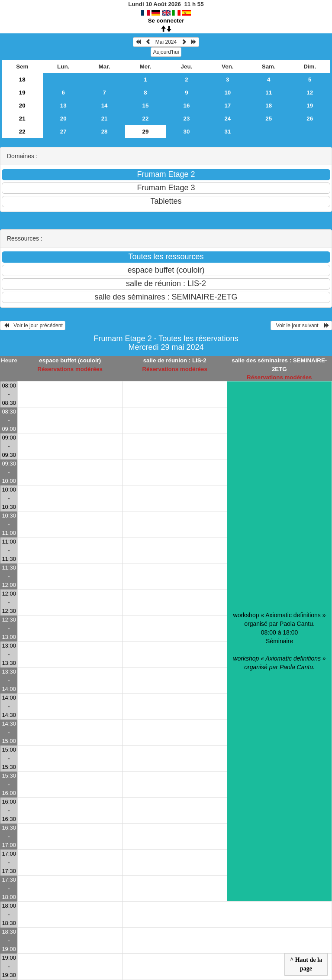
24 (227, 119)
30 (186, 132)
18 (22, 80)
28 (105, 132)
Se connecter (166, 21)
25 (269, 119)
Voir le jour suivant (301, 326)
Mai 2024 (166, 42)
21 (22, 119)
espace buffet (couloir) (70, 360)
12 (310, 93)
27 (63, 132)
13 (63, 106)
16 (186, 106)
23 (186, 119)
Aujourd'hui (166, 52)
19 (22, 93)
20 (22, 106)
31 (227, 132)
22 (146, 119)
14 (105, 106)
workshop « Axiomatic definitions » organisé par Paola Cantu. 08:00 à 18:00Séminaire (279, 641)
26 (310, 119)
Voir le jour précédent (33, 326)
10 (227, 93)
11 (269, 93)
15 (146, 106)
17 (227, 106)
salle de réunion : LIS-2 (175, 360)
